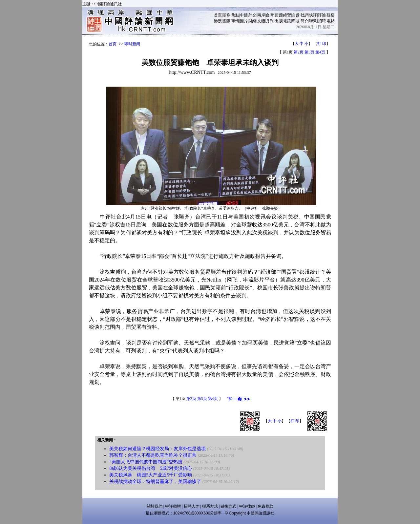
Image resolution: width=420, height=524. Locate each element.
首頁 (218, 15)
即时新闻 (132, 44)
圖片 (244, 21)
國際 (226, 21)
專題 (296, 21)
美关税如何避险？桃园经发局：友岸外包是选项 (157, 449)
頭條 (226, 15)
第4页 (320, 52)
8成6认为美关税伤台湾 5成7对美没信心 (151, 468)
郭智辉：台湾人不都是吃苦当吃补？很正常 (153, 455)
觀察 (330, 15)
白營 (296, 15)
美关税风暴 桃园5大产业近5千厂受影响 (151, 475)
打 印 (322, 44)
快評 (313, 15)
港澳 (218, 21)
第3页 (309, 52)
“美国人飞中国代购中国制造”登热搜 (146, 462)
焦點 (235, 15)
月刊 (270, 21)
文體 (261, 21)
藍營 (279, 15)
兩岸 (261, 15)
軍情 (235, 21)
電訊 (287, 21)
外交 (252, 15)
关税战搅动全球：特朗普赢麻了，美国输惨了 (155, 482)
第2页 (299, 52)
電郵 (330, 21)
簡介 (304, 21)
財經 (252, 21)
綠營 (287, 15)
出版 (279, 21)
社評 (304, 15)
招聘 (322, 21)
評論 (322, 15)
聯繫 (313, 21)
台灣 (270, 15)
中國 (244, 15)
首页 (113, 44)
